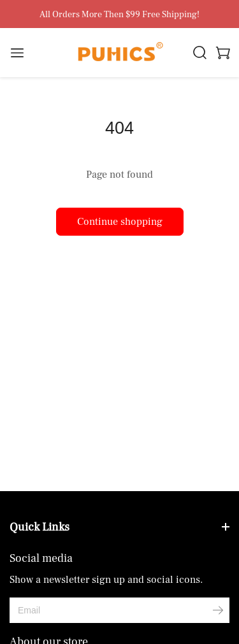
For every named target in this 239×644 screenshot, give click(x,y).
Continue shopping (120, 222)
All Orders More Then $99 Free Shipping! (119, 15)
